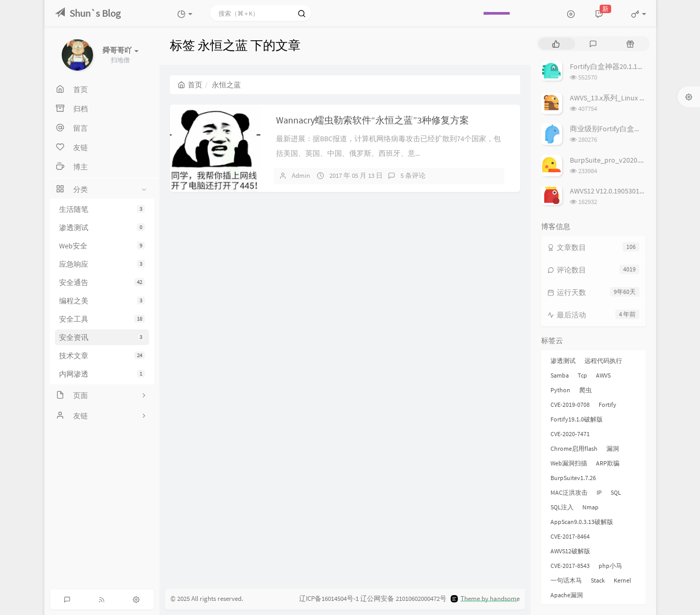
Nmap (590, 507)
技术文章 (102, 356)
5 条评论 (413, 175)
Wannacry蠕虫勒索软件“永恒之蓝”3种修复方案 (372, 120)
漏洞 (613, 448)
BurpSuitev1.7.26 (573, 478)
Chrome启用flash (574, 448)
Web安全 (102, 246)
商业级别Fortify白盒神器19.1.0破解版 (629, 129)
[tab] (556, 44)
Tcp (582, 375)
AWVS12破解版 (570, 551)
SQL (616, 492)
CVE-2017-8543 (570, 566)
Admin (301, 175)
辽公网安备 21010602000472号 (403, 599)
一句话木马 (566, 580)
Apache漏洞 (567, 595)
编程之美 (102, 301)
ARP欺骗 (608, 463)
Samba (560, 375)
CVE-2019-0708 (570, 405)
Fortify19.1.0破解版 (577, 419)
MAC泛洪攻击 (569, 492)
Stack (598, 580)
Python (560, 390)
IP (599, 492)
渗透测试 (102, 227)
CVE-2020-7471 (570, 434)
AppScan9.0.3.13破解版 (582, 522)
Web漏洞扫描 (569, 463)
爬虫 (586, 390)
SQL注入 (562, 507)
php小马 (610, 566)
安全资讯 (102, 337)
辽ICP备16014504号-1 (329, 599)
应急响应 (102, 264)
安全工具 (102, 319)
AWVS (603, 375)
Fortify (607, 405)
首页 (190, 85)
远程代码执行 (603, 361)
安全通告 (102, 282)
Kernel (622, 580)
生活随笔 (102, 209)
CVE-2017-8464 (570, 536)
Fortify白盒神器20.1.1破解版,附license (630, 66)
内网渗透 (102, 374)
